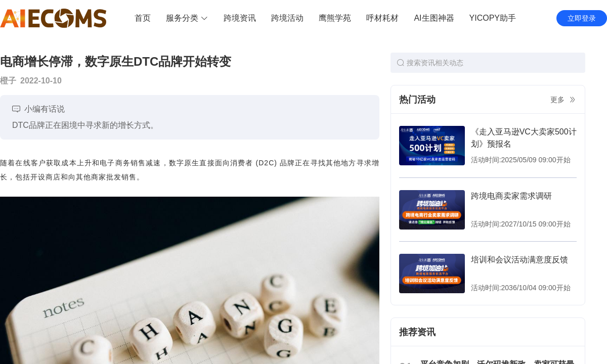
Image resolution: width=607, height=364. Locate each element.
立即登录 (582, 18)
